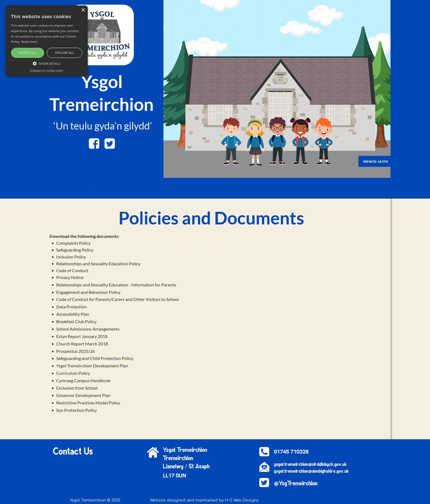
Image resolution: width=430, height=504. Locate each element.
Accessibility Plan (73, 314)
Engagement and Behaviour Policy (88, 292)
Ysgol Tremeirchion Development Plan (92, 366)
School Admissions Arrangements (88, 329)
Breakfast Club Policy (76, 321)
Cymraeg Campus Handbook (83, 380)
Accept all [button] (28, 53)
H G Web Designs (242, 500)
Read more (29, 42)
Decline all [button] (65, 53)
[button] (47, 63)
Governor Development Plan (83, 395)
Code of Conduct (72, 270)
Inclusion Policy (71, 257)
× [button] (83, 10)
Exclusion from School (77, 388)
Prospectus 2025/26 (76, 351)
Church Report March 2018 (82, 344)
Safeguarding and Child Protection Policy (95, 358)
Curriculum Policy (73, 373)
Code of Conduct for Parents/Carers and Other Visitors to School (118, 299)
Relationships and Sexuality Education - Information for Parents (116, 285)
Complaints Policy (73, 243)
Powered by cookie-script (47, 71)
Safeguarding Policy (75, 250)
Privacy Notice (70, 277)
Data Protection (71, 307)
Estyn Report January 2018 (82, 336)
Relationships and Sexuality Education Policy (98, 264)
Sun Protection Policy (77, 410)
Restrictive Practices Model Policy (89, 403)
